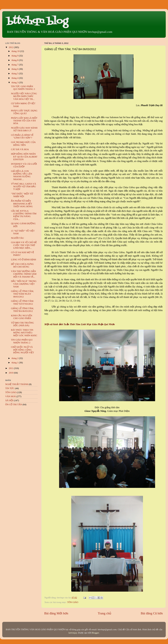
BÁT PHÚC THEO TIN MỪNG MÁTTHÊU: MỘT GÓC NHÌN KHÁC (24, 333)
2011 (11, 368)
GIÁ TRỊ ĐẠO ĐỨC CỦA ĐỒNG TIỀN (23, 143)
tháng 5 (15, 73)
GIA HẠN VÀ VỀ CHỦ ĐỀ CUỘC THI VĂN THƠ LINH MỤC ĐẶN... (24, 245)
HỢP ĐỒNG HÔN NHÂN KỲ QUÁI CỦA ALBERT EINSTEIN (24, 157)
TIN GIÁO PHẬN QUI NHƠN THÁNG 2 (22, 341)
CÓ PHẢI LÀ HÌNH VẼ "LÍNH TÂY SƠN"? (22, 136)
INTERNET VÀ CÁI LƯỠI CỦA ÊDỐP (24, 165)
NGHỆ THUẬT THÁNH (17, 384)
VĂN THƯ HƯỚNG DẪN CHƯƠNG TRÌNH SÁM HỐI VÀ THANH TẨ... (24, 274)
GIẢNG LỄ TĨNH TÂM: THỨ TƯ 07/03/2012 (22, 302)
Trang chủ (104, 613)
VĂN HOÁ (10, 396)
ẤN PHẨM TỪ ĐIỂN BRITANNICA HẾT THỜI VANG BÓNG (22, 204)
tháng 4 (15, 78)
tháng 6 (15, 69)
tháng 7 (15, 65)
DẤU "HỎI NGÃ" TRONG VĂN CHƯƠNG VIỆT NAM (24, 284)
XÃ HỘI (9, 400)
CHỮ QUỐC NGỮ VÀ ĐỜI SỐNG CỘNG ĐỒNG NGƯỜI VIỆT (22, 350)
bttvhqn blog (37, 21)
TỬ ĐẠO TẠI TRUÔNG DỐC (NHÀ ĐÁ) (22, 324)
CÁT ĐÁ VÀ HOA (20, 149)
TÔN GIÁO (73, 602)
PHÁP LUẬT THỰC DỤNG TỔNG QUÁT (24, 112)
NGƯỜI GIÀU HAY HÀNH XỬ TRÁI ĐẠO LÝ (24, 129)
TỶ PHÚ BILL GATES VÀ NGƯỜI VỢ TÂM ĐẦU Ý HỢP (23, 187)
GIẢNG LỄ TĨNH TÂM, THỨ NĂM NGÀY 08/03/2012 (22, 294)
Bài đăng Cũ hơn (152, 613)
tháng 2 (15, 358)
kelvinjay (73, 633)
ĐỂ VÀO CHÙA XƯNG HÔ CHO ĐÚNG (22, 265)
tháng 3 (15, 82)
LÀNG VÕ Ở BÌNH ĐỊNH (23, 260)
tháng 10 (16, 51)
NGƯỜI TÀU (17, 238)
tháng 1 (15, 362)
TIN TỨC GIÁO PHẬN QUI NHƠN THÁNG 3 (23, 88)
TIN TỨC (10, 388)
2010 (11, 373)
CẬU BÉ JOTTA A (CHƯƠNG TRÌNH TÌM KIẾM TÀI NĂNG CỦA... (24, 215)
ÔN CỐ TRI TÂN (14, 404)
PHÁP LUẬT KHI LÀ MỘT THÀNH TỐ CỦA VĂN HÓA (24, 121)
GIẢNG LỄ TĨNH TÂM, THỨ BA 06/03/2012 (22, 310)
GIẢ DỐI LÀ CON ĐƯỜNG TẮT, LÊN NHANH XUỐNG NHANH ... (22, 175)
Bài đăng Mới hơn (56, 613)
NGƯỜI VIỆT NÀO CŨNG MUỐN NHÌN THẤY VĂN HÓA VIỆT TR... (24, 96)
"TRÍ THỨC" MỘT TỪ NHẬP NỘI (22, 195)
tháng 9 (15, 56)
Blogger (95, 633)
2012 (11, 47)
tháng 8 (15, 60)
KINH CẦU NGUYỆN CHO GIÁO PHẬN (22, 317)
